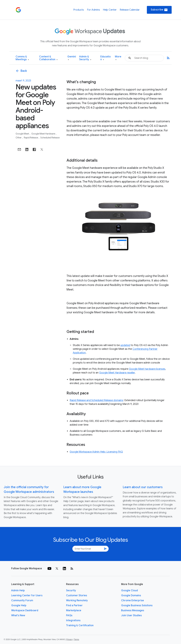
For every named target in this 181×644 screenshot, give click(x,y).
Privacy (69, 639)
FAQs (69, 615)
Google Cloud (129, 590)
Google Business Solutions (137, 605)
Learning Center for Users (27, 595)
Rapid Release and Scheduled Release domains (96, 400)
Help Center (110, 10)
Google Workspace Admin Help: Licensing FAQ (96, 452)
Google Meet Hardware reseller (117, 373)
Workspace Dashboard (25, 610)
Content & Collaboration (48, 58)
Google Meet (23, 134)
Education (106, 58)
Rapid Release (31, 138)
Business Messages (133, 610)
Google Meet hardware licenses (147, 369)
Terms (76, 639)
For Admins (93, 10)
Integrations (73, 620)
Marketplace (74, 610)
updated (125, 345)
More (118, 58)
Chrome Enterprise (133, 600)
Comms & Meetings (22, 58)
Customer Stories (77, 595)
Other (19, 138)
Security (71, 590)
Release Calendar (130, 10)
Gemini (72, 58)
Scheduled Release (50, 138)
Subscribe (159, 10)
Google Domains (131, 595)
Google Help (19, 605)
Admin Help (18, 590)
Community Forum (22, 600)
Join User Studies (131, 615)
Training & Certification (80, 625)
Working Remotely (77, 600)
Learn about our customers (143, 487)
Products (79, 10)
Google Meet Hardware (43, 134)
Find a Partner (74, 605)
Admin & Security (85, 58)
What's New (18, 615)
